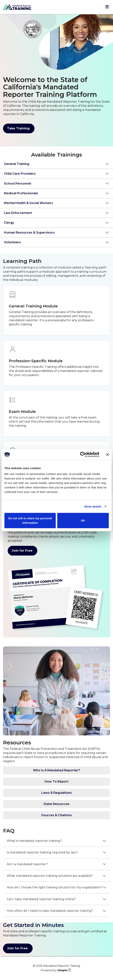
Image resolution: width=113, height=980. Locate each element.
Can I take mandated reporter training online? (41, 899)
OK (83, 520)
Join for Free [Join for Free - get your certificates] (22, 551)
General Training (17, 164)
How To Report (56, 782)
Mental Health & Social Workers (28, 203)
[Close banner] (107, 454)
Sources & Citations (56, 815)
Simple (62, 970)
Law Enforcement (18, 213)
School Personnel (18, 184)
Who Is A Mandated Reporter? (56, 770)
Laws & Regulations (57, 793)
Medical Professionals (21, 193)
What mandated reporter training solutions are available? (50, 876)
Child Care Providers (20, 174)
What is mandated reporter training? (34, 841)
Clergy (9, 223)
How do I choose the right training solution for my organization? (54, 887)
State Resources (56, 804)
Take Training (19, 128)
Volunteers (12, 242)
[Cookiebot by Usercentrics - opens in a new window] (83, 454)
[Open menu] (107, 7)
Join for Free (18, 948)
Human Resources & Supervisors (29, 233)
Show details (93, 506)
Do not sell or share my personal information (30, 520)
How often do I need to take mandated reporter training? (50, 911)
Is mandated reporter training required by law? (42, 852)
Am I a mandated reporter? (27, 864)
